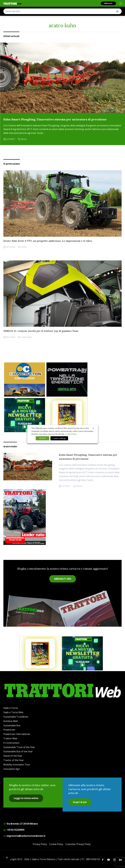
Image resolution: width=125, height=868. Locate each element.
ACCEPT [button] (43, 438)
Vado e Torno (11, 708)
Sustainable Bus (12, 725)
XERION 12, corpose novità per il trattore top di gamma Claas (41, 331)
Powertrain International (17, 734)
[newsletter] (25, 415)
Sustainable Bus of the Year (18, 751)
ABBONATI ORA (63, 579)
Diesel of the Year (13, 756)
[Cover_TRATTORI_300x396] (62, 517)
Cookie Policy (56, 844)
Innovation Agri (12, 769)
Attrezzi (24, 139)
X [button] (93, 428)
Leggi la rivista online (26, 798)
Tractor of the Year (14, 760)
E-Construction (11, 743)
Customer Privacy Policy (78, 844)
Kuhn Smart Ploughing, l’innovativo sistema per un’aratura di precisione (55, 119)
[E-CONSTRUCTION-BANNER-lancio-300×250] (25, 380)
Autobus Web (11, 721)
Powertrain (9, 730)
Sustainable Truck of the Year (19, 747)
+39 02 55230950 (14, 830)
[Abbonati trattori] (67, 415)
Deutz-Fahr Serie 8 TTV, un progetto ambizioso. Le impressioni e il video (48, 241)
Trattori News (26, 337)
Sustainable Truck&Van (16, 717)
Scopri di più (80, 802)
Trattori (24, 247)
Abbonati (108, 3)
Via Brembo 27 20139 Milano (21, 824)
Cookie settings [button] (59, 438)
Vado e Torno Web (13, 712)
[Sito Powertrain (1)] (67, 380)
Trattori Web (10, 738)
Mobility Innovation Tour (17, 765)
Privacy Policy (40, 844)
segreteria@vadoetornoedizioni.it (24, 836)
